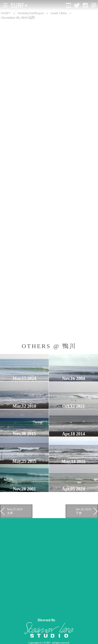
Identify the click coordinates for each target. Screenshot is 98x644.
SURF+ (5, 13)
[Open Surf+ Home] (20, 5)
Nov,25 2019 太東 (15, 511)
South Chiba (58, 13)
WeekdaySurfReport (30, 13)
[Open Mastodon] (94, 5)
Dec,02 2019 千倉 (83, 511)
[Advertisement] (49, 567)
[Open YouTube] (68, 5)
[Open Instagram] (85, 5)
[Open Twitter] (77, 5)
